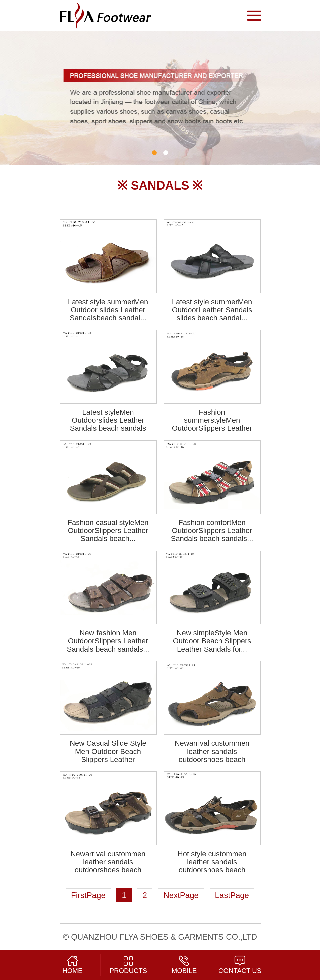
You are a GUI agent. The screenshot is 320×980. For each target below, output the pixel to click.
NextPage (181, 895)
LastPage (232, 895)
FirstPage (88, 895)
